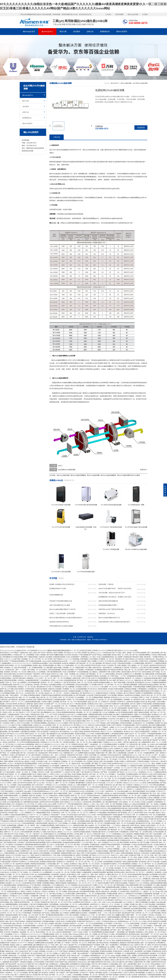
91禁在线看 (130, 682)
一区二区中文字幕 (55, 746)
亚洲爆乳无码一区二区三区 (21, 757)
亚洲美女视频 (70, 894)
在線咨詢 (141, 128)
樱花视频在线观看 (30, 894)
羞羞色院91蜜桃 (79, 825)
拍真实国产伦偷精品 (100, 738)
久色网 (33, 761)
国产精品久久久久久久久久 (66, 759)
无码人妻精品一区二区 (125, 857)
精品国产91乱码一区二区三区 (138, 708)
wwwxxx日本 (27, 746)
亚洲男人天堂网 (149, 857)
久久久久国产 (100, 791)
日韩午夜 (50, 719)
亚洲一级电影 (138, 857)
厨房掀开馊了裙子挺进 (75, 755)
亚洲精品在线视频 (75, 691)
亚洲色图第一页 (59, 721)
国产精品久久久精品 (132, 727)
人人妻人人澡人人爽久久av (19, 759)
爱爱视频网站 (118, 700)
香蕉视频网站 (13, 721)
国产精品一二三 (148, 738)
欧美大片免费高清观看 (54, 842)
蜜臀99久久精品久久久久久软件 (80, 836)
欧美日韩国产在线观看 (29, 838)
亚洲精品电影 (95, 845)
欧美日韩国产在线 (141, 813)
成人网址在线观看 (123, 842)
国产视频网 (112, 898)
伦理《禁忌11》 (136, 847)
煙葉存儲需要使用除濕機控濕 (108, 601)
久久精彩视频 (48, 668)
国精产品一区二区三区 (12, 832)
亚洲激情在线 (69, 770)
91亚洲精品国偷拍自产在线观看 (66, 738)
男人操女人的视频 (141, 795)
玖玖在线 (50, 951)
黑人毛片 (70, 704)
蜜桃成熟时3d (139, 710)
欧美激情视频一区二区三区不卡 (132, 738)
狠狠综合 (53, 881)
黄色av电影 (8, 674)
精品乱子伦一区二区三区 (53, 693)
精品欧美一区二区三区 (20, 917)
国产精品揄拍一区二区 (94, 674)
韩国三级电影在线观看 (83, 708)
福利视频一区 (115, 891)
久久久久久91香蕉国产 (8, 817)
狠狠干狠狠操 (9, 761)
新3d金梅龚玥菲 (45, 778)
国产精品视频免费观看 (30, 764)
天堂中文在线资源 (142, 725)
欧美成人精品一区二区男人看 (122, 655)
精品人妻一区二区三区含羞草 (134, 670)
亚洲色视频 (92, 759)
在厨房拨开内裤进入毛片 (113, 821)
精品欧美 (131, 859)
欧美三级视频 (49, 966)
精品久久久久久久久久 (131, 783)
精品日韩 (51, 787)
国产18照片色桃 (161, 787)
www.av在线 (47, 661)
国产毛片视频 (145, 842)
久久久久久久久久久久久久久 (22, 663)
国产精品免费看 (14, 732)
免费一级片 (105, 945)
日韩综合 (30, 847)
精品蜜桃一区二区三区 (84, 712)
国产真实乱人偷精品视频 (103, 655)
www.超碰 (120, 719)
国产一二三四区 (21, 670)
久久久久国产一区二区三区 (44, 678)
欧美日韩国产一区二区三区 (150, 934)
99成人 (12, 755)
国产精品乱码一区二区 (143, 719)
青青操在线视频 (80, 734)
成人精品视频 (56, 706)
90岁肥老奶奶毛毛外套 (145, 845)
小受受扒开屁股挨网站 (109, 736)
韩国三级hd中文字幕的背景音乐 (41, 855)
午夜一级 (152, 815)
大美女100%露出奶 (118, 962)
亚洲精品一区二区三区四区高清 (13, 749)
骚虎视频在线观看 (159, 704)
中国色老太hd (54, 732)
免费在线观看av (81, 894)
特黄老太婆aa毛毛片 (100, 917)
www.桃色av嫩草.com (125, 791)
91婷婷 (44, 702)
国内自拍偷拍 (126, 672)
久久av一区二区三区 (150, 676)
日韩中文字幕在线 (17, 881)
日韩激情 (72, 783)
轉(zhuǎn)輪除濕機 (126, 83)
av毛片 (99, 921)
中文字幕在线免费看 (140, 653)
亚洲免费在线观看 (34, 695)
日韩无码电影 (50, 962)
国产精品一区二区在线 (19, 672)
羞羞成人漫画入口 (43, 774)
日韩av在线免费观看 (24, 785)
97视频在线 (117, 668)
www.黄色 (113, 857)
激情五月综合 (66, 953)
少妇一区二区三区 (145, 755)
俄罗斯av (17, 740)
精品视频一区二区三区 (135, 778)
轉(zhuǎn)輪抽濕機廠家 (108, 475)
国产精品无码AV (48, 870)
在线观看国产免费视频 (157, 661)
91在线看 (47, 704)
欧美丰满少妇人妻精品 (22, 761)
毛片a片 (9, 917)
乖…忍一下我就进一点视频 (105, 727)
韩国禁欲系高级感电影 (38, 864)
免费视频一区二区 (24, 825)
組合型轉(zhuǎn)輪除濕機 (67, 470)
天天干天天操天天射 (33, 712)
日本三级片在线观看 (80, 661)
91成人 (104, 665)
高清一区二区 (66, 744)
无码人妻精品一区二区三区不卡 (48, 830)
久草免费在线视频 (58, 768)
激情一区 (92, 851)
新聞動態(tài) (105, 32)
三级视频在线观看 (13, 714)
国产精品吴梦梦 (11, 964)
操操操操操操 (55, 676)
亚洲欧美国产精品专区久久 (86, 921)
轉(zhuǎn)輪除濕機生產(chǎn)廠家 (129, 475)
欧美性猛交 (158, 836)
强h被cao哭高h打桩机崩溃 (139, 721)
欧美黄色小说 (135, 842)
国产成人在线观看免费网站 (142, 655)
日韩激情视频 (50, 781)
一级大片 (107, 847)
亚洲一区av (114, 706)
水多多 (8, 717)
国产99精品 (96, 889)
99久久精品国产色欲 (37, 729)
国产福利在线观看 (76, 926)
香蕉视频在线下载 (146, 793)
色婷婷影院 (142, 975)
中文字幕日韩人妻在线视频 (114, 661)
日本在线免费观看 (77, 868)
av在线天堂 (161, 958)
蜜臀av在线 (31, 672)
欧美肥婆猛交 (92, 877)
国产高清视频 (34, 759)
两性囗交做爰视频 (142, 902)
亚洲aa (109, 817)
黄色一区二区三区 (132, 851)
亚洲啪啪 (43, 862)
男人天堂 (162, 838)
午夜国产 (62, 973)
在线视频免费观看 (146, 727)
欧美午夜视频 (24, 840)
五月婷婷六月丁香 (9, 864)
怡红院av (75, 655)
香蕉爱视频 (98, 749)
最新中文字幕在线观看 (144, 704)
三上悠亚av (51, 938)
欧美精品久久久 (157, 714)
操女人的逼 (33, 653)
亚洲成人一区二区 (25, 834)
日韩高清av (46, 755)
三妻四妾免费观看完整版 (32, 702)
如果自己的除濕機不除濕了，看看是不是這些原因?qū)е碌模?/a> (116, 589)
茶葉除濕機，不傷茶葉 (106, 584)
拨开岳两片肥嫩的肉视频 (55, 655)
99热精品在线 (35, 714)
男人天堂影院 (81, 674)
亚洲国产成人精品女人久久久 (92, 653)
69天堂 (56, 719)
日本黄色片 (144, 923)
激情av (74, 764)
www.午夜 (10, 740)
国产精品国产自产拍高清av (91, 772)
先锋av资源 (156, 879)
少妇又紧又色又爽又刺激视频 (149, 668)
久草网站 (154, 919)
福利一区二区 (24, 697)
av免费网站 (156, 877)
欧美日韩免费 (20, 830)
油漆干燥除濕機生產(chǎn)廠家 (60, 605)
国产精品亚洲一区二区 (84, 663)
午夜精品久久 (59, 682)
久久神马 (101, 661)
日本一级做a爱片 (54, 800)
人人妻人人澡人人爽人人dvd (101, 902)
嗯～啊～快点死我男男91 (134, 740)
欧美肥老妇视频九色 (69, 695)
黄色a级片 (4, 768)
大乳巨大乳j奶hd (129, 973)
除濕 (71, 162)
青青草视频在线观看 (11, 795)
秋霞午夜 (32, 795)
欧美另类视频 (64, 810)
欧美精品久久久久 (93, 789)
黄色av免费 (152, 702)
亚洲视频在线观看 (118, 734)
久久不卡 (116, 721)
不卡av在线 (113, 889)
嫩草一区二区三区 (62, 783)
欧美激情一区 (105, 676)
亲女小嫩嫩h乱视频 (96, 742)
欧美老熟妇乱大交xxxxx (143, 682)
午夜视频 (163, 898)
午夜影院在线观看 (81, 704)
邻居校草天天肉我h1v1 (19, 862)
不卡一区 (104, 778)
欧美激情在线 (141, 868)
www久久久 (26, 855)
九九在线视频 (79, 697)
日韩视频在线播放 (43, 881)
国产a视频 (91, 962)
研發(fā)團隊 (119, 14)
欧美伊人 (73, 919)
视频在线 (137, 680)
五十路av (93, 657)
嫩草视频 (110, 872)
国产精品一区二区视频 (41, 909)
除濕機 (62, 360)
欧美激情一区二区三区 (13, 883)
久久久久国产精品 (22, 817)
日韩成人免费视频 (154, 798)
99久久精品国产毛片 (71, 945)
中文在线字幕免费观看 (13, 710)
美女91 (144, 695)
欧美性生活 (22, 704)
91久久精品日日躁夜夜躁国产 (141, 732)
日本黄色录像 (30, 689)
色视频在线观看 (48, 793)
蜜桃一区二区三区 (16, 781)
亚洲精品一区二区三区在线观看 (72, 761)
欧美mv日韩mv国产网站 (9, 947)
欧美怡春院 (101, 740)
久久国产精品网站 (125, 706)
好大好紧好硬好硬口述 (129, 798)
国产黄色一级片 (153, 870)
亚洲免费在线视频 (60, 966)
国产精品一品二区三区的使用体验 (39, 930)
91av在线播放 (55, 766)
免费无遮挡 (92, 943)
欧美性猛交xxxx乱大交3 (66, 714)
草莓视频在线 (99, 710)
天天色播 (85, 691)
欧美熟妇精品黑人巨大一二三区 (36, 866)
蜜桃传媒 (107, 697)
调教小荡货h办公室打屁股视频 (40, 853)
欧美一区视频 (125, 919)
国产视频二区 (95, 755)
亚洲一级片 (154, 855)
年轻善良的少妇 (128, 966)
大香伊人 (86, 755)
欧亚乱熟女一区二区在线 (90, 751)
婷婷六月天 (65, 919)
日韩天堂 (41, 772)
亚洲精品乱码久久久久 (130, 755)
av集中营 (40, 738)
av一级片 (114, 682)
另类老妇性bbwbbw (93, 795)
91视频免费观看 (149, 753)
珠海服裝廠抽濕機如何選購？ (108, 605)
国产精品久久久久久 (81, 725)
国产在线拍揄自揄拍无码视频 (16, 968)
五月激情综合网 (31, 830)
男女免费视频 (125, 721)
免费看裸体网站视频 (95, 714)
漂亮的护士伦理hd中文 (118, 702)
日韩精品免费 (148, 836)
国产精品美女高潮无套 (116, 670)
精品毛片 (91, 725)
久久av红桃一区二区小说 (104, 700)
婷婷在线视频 (135, 923)
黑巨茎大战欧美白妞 (131, 742)
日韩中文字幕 (86, 678)
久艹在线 (51, 945)
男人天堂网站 (5, 815)
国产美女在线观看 (119, 757)
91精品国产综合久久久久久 (145, 789)
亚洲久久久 (55, 680)
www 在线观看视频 (28, 744)
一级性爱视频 (120, 932)
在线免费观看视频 (123, 717)
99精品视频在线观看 (34, 968)
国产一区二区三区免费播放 (63, 678)
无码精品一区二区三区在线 (27, 687)
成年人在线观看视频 (120, 753)
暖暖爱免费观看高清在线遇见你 (70, 776)
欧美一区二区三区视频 (22, 941)
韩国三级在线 (26, 787)
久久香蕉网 (155, 749)
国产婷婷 (109, 975)
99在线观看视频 (157, 751)
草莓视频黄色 (119, 732)
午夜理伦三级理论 (26, 776)
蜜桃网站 (73, 663)
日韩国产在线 (51, 759)
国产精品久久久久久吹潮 (73, 653)
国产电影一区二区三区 (115, 685)
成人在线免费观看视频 (117, 678)
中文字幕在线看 (36, 885)
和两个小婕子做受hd (131, 906)
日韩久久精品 (7, 877)
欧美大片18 (105, 717)
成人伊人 (12, 868)
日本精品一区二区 (120, 768)
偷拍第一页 (99, 859)
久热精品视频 (51, 864)
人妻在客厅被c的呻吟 (19, 678)
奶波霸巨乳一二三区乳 (125, 926)
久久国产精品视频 (149, 904)
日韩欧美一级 (54, 973)
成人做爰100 (41, 949)
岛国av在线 (108, 757)
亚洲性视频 (55, 727)
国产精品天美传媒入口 (57, 894)
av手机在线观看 (159, 832)
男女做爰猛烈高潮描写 (139, 960)
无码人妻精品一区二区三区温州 (138, 665)
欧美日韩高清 (49, 979)
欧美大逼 (144, 702)
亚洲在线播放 (78, 719)
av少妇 (118, 712)
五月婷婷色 (126, 668)
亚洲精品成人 (59, 821)
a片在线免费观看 (39, 847)
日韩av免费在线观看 (132, 885)
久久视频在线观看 (81, 714)
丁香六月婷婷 (35, 757)
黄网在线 (68, 768)
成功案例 (77, 32)
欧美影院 (18, 764)
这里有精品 (143, 862)
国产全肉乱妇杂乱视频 (40, 787)
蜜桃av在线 (10, 951)
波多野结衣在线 (117, 764)
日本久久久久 (56, 840)
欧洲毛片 (142, 659)
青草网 (15, 704)
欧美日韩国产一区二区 (16, 889)
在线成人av (38, 725)
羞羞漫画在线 (83, 798)
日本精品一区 (44, 798)
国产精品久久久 (151, 917)
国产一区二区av (152, 781)
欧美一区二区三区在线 (157, 896)
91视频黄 (163, 804)
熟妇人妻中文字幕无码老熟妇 (87, 853)
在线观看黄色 (159, 802)
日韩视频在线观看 (60, 700)
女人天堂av (93, 900)
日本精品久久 (51, 710)
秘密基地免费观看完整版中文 (47, 789)
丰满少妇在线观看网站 (135, 898)
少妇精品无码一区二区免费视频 (24, 655)
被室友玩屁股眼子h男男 (106, 883)
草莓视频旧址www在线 (60, 691)
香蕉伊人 (40, 821)
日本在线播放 (94, 659)
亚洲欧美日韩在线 (102, 693)
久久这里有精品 (109, 900)
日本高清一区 (66, 827)
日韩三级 (72, 723)
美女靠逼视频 (90, 700)
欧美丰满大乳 (44, 851)
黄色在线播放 (82, 823)
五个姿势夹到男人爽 (134, 744)
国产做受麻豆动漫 (10, 842)
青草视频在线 (16, 958)
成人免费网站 (22, 682)
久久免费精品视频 (138, 663)
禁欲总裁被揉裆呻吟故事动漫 (118, 808)
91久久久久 (65, 676)
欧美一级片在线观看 (84, 764)
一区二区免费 (158, 847)
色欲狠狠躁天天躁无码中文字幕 (34, 781)
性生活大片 (8, 676)
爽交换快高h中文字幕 (44, 687)
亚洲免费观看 (105, 930)
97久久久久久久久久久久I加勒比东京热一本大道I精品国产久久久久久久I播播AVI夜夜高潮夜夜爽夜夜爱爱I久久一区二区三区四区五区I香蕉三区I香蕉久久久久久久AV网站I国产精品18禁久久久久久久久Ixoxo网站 (69, 650)
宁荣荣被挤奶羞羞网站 (18, 661)
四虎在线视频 (153, 906)
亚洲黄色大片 (128, 674)
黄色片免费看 (59, 653)
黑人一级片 (55, 755)
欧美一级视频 (132, 955)
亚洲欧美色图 (38, 776)
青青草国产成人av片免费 (108, 680)
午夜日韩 (32, 904)
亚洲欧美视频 (31, 719)
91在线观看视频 (83, 672)
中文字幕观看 (79, 670)
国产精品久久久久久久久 (125, 680)
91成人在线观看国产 (73, 657)
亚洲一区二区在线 (38, 693)
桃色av (58, 710)
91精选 (81, 732)
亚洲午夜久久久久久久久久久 (121, 697)
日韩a (104, 764)
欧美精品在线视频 (93, 827)
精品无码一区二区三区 (8, 770)
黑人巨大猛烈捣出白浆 (146, 817)
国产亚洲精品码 (35, 708)
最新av (36, 676)
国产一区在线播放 (48, 708)
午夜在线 (151, 915)
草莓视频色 (97, 926)
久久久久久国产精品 (154, 941)
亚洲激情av (15, 932)
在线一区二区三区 (160, 900)
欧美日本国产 (5, 661)
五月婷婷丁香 (112, 665)
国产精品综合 (48, 721)
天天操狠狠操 (75, 979)
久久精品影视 (19, 791)
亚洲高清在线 (95, 732)
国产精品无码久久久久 (88, 693)
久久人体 (19, 798)
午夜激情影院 (117, 834)
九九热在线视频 (141, 900)
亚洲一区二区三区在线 (85, 682)
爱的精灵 (143, 808)
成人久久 (131, 813)
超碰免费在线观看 (150, 766)
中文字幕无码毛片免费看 (79, 717)
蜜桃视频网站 (56, 827)
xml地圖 (145, 14)
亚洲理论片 (20, 789)
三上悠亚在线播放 (109, 674)
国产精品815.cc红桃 (110, 663)
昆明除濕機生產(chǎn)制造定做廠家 (61, 626)
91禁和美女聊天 (131, 761)
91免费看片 (122, 744)
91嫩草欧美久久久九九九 (69, 766)
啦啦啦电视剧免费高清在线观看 (35, 845)
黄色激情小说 (120, 659)
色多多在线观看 (101, 725)
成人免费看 (119, 657)
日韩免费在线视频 (30, 926)
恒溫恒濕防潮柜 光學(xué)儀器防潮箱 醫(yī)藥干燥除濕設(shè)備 (116, 622)
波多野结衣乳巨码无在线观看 (49, 802)
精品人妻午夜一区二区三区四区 (47, 697)
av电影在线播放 (76, 751)
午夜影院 (57, 887)
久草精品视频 (114, 964)
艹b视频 (163, 768)
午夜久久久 (23, 810)
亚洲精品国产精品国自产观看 (133, 657)
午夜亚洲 (21, 680)
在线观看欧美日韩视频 (135, 676)
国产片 (156, 938)
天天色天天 (91, 706)
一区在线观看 (120, 774)
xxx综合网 (90, 695)
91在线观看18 (19, 845)
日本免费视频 (129, 830)
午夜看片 (68, 943)
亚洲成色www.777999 (51, 776)
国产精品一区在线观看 (109, 772)
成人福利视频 (97, 663)
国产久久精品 (117, 653)
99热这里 (119, 674)
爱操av (86, 804)
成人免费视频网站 (85, 911)
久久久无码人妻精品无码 (124, 691)
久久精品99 (61, 881)
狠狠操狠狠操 (91, 766)
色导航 (163, 877)
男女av (3, 740)
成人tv (3, 751)
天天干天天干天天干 (139, 941)
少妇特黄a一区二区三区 (45, 926)
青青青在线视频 (48, 665)
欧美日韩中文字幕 (107, 838)
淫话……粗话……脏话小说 (120, 847)
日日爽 (34, 791)
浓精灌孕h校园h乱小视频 (129, 714)
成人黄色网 (25, 708)
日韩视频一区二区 (69, 668)
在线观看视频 (82, 877)
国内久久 (122, 894)
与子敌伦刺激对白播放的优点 (100, 787)
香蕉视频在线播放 (43, 717)
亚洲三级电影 (122, 665)
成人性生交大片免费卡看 (101, 857)
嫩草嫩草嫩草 (81, 783)
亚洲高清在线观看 (101, 695)
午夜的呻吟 (37, 674)
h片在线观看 (161, 766)
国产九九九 (20, 693)
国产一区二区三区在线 (59, 704)
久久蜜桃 (75, 798)
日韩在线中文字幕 (69, 896)
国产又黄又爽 (127, 821)
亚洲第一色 (39, 691)
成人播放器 (93, 672)
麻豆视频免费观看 (35, 870)
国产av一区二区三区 (68, 710)
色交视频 (49, 657)
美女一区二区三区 (103, 776)
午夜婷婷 (112, 693)
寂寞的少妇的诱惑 (58, 859)
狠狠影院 (30, 678)
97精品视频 (102, 813)
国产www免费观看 (148, 736)
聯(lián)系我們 (122, 32)
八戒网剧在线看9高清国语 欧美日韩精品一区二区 (149, 691)
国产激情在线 (13, 700)
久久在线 (18, 744)
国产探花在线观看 (123, 958)
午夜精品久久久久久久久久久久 (31, 934)
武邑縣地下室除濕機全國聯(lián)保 (61, 601)
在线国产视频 (151, 776)
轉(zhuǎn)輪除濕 (63, 383)
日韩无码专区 (82, 949)
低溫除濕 (103, 396)
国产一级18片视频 (70, 877)
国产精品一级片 (13, 849)
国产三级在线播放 (30, 789)
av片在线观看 (47, 725)
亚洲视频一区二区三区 (107, 659)
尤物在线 (42, 657)
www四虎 (29, 700)
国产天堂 (60, 958)
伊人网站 (58, 665)
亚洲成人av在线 (108, 749)
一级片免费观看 (58, 877)
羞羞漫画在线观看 (12, 915)
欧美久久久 (116, 781)
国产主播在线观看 (19, 719)
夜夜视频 (59, 781)
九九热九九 (29, 877)
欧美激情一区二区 (121, 868)
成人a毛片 (51, 845)
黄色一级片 (135, 919)
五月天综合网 (72, 757)
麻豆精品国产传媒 (128, 913)
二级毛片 (69, 729)
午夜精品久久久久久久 (141, 785)
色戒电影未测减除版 (62, 787)
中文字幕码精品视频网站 (39, 723)
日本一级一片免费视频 (69, 706)
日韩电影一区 (44, 896)
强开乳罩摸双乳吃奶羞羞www (26, 770)
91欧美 (58, 921)
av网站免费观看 (82, 785)
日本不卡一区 (146, 751)
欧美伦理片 (85, 947)
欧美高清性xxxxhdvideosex (78, 962)
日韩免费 (126, 951)
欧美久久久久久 (94, 970)
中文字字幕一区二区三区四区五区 (130, 759)
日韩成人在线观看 (147, 802)
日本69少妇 (155, 761)
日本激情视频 (126, 845)
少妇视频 (13, 785)
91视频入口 (57, 953)
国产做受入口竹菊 (105, 915)
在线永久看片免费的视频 (158, 744)
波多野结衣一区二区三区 (75, 862)
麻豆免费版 (4, 793)
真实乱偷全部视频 (82, 685)
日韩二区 (41, 919)
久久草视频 (93, 685)
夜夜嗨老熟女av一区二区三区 (23, 676)
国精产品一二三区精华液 (54, 847)
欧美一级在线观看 (136, 951)
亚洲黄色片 (46, 815)
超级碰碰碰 (148, 887)
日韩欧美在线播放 (144, 761)
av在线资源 (49, 919)
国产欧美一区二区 (66, 702)
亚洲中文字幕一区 (114, 738)
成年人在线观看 (143, 768)
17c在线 (134, 845)
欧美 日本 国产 (91, 840)
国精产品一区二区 (13, 776)
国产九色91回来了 (38, 785)
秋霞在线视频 (119, 689)
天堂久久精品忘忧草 (21, 951)
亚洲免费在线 (65, 717)
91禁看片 (15, 840)
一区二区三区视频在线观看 (94, 697)
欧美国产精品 (125, 891)
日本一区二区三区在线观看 (98, 898)
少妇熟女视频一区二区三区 (64, 845)
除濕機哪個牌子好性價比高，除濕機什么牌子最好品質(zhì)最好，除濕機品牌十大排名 (116, 597)
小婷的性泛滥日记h (96, 800)
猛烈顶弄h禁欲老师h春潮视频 (55, 729)
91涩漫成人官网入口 (82, 687)
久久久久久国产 (44, 676)
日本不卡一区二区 (17, 702)
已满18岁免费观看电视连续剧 (66, 712)
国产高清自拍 (44, 973)
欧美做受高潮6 (49, 738)
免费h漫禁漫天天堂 (132, 757)
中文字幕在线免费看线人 (99, 729)
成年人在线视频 (35, 751)
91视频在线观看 (27, 725)
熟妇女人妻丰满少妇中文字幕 (121, 960)
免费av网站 (85, 800)
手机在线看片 (5, 759)
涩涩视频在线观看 (33, 900)
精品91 (76, 815)
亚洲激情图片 (38, 911)
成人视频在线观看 (148, 674)
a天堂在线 (63, 755)
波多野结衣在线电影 (60, 808)
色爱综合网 (77, 678)
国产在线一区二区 (71, 821)
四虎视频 (56, 702)
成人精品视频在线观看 (110, 802)
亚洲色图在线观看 (59, 657)
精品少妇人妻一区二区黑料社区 (99, 702)
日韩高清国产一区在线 (58, 815)
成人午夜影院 (65, 913)
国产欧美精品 (36, 755)
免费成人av (20, 868)
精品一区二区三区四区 (154, 729)
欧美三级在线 (72, 955)
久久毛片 (9, 838)
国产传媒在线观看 (73, 973)
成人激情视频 (5, 945)
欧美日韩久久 (145, 977)
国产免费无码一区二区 (16, 879)
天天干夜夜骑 (162, 757)
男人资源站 (76, 768)
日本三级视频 (63, 823)
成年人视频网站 (94, 798)
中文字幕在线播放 (145, 714)
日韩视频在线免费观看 (21, 836)
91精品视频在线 (44, 766)
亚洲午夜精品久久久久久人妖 (65, 708)
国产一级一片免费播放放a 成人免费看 (102, 947)
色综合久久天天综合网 (13, 855)
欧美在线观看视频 (55, 670)
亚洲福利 (7, 672)
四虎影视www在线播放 (40, 663)
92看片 (109, 725)
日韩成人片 (30, 891)
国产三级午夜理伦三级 (17, 806)
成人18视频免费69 (145, 742)
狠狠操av (121, 695)
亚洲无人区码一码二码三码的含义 (14, 712)
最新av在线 (67, 781)
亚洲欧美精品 (147, 759)
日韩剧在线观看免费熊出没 (19, 815)
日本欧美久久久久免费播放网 (42, 872)
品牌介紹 (90, 32)
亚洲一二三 (68, 661)
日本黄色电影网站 (82, 851)
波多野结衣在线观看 (23, 864)
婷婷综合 (85, 774)
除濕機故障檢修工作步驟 (58, 588)
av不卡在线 (54, 714)
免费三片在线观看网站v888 (31, 857)
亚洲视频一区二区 (69, 689)
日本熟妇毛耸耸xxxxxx (110, 921)
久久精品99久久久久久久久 (51, 744)
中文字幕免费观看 (69, 685)
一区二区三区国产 (89, 936)
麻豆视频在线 (38, 877)
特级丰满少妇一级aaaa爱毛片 (156, 659)
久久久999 (90, 734)
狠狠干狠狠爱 (158, 727)
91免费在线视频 (5, 678)
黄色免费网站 (97, 802)
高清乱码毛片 (10, 670)
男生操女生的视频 (68, 670)
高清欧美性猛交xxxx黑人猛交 (52, 889)
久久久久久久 (95, 687)
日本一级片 (157, 793)
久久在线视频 (22, 955)
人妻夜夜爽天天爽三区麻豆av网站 (109, 672)
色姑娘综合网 (43, 753)
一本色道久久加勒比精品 (71, 693)
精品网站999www (58, 661)
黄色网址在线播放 (57, 778)
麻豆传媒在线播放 (139, 791)
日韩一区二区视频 (100, 817)
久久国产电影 (16, 659)
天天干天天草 (127, 800)
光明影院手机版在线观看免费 (51, 695)
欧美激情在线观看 (68, 734)
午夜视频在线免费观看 (61, 926)
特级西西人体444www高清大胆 (111, 755)
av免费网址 (77, 902)
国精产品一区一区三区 (78, 795)
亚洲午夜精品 (72, 874)
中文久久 (11, 764)
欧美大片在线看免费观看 (100, 678)
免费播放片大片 (30, 813)
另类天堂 (95, 964)
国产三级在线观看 (154, 653)
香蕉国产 (10, 941)
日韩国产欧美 (143, 661)
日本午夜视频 (112, 695)
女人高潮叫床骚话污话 (49, 834)
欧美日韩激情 (19, 689)
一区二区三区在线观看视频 (94, 923)
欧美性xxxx (55, 674)
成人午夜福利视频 (32, 706)
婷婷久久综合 (55, 774)
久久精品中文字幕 (15, 725)
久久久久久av (120, 727)
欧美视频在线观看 (84, 821)
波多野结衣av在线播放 (133, 695)
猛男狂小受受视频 (82, 855)
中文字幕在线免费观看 (157, 785)
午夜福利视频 (94, 951)
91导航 (109, 764)
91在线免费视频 (26, 665)
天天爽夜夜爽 (126, 909)
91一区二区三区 (83, 813)
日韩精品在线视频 (130, 689)
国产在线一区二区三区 (158, 712)
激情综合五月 (53, 823)
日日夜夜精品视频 (6, 685)
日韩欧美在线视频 (104, 853)
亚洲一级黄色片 (100, 874)
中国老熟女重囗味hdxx (99, 832)
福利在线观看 (103, 689)
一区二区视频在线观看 (35, 668)
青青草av (50, 653)
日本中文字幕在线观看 (34, 736)
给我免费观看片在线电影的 (38, 836)
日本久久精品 (25, 714)
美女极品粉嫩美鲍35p (113, 909)
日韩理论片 (135, 668)
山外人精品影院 (138, 810)
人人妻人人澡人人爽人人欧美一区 (101, 804)
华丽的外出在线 (75, 810)
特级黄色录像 (51, 862)
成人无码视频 (107, 919)
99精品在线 (142, 685)
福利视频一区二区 (72, 881)
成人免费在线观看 (154, 960)
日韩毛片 (45, 891)
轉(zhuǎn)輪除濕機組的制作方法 (109, 618)
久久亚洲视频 (41, 672)
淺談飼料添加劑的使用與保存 (59, 622)
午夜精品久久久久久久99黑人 (113, 742)
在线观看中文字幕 (89, 719)
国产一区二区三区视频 (96, 785)
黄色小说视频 (92, 661)
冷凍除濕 (62, 363)
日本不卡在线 (78, 932)
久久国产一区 (156, 755)
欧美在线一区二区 (134, 736)
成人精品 (65, 746)
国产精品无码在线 (103, 943)
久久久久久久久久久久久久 (133, 879)
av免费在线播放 (11, 953)
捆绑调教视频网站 (12, 904)
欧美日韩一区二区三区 (95, 823)
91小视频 (157, 885)
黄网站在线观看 (65, 795)
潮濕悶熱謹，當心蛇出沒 (107, 613)
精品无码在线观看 (21, 668)
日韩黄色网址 (90, 791)
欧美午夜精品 (9, 729)
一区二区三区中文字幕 (86, 968)
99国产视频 (130, 915)
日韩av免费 (123, 770)
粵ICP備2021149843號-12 (100, 640)
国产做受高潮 (83, 887)
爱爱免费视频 (75, 800)
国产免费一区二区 (115, 970)
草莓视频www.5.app (127, 945)
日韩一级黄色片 (161, 753)
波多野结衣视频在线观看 (102, 682)
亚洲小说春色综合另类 (54, 949)
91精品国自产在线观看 (8, 787)
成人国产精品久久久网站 (150, 680)
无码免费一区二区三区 (135, 753)
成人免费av (116, 919)
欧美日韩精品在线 (160, 774)
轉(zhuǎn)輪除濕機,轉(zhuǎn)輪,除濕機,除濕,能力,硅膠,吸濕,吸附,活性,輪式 (67, 618)
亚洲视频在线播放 (101, 670)
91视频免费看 (87, 872)
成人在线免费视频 (76, 936)
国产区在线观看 (16, 746)
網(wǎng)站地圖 (133, 14)
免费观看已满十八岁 (70, 753)
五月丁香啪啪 (151, 757)
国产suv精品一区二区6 (27, 915)
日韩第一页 (71, 700)
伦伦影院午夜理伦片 (11, 919)
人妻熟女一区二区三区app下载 (153, 891)
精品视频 (22, 700)
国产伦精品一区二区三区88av (37, 670)
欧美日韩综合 (5, 653)
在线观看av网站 (80, 840)
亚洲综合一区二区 (47, 682)
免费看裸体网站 (81, 759)
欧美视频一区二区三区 (84, 917)
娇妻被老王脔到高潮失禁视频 (58, 836)
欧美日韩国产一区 (83, 787)
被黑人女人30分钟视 (131, 661)
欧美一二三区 (123, 736)
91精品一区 (27, 872)
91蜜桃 (60, 947)
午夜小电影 (141, 729)
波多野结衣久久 (136, 891)
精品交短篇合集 (5, 840)
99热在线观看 (117, 815)
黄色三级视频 (127, 827)
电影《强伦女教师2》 (13, 695)
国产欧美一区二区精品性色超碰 (88, 680)
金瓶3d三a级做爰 (19, 877)
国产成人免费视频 (68, 687)
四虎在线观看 (122, 708)
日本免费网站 (77, 898)
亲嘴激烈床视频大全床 (29, 774)
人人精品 (68, 975)
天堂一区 (95, 915)
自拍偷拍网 (55, 874)
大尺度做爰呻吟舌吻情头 (91, 676)
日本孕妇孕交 (65, 800)
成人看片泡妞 (118, 785)
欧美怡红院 (108, 785)
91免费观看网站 (148, 693)
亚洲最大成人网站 (136, 904)
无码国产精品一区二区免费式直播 (141, 832)
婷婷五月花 (41, 710)
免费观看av (85, 657)
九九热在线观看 (94, 958)
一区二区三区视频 (156, 821)
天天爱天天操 (12, 778)
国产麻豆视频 (33, 973)
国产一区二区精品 (153, 804)
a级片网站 (58, 923)
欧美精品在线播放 (153, 685)
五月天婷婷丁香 (33, 810)
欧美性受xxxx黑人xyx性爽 (143, 700)
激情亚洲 (40, 770)
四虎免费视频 (140, 973)
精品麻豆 (35, 798)
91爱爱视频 (137, 674)
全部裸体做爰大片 (94, 717)
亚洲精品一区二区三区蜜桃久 (143, 926)
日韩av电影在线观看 (124, 663)
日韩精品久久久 (85, 915)
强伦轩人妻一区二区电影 (78, 879)
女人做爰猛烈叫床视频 (135, 766)
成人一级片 (98, 842)
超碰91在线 (24, 653)
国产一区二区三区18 (16, 898)
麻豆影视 (147, 657)
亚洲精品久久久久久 (146, 772)
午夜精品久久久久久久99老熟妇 (56, 785)
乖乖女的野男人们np (56, 753)
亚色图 (131, 855)
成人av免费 (74, 727)
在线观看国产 (113, 979)
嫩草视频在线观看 (97, 821)
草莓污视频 (122, 682)
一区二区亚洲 (5, 827)
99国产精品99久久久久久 (64, 825)
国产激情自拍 (37, 889)
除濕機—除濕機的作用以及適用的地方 (62, 584)
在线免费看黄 (6, 746)
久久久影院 (74, 732)
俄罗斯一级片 (35, 825)
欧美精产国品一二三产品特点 (111, 825)
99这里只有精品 (70, 740)
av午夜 (160, 689)
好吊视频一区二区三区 (13, 874)
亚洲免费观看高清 (122, 934)
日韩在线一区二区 (142, 913)
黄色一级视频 (156, 764)
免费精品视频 (30, 691)
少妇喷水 (93, 776)
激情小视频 (58, 668)
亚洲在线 (89, 783)
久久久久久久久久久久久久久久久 (72, 849)
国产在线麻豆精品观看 (34, 661)
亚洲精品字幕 (45, 902)
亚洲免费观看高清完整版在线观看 (92, 768)
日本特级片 (6, 702)
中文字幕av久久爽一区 (131, 815)
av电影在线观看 (158, 887)
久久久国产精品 (66, 774)
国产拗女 (107, 710)
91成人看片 (14, 975)
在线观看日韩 (87, 866)
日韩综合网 (97, 834)
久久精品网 (146, 717)
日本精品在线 (107, 653)
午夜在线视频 (84, 655)
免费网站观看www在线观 (155, 687)
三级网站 (56, 819)
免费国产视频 (101, 887)
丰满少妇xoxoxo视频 (63, 838)
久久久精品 (48, 877)
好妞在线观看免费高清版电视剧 (139, 874)
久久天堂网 (45, 960)
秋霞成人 (14, 847)
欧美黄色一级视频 (56, 851)
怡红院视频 (147, 951)
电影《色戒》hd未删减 (68, 674)
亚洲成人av (127, 804)
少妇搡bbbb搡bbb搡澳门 (103, 734)
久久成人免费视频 (109, 712)
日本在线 (9, 704)
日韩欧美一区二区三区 (110, 977)
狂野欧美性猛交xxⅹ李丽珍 (16, 891)
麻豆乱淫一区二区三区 (119, 874)
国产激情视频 (118, 804)
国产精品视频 (81, 695)
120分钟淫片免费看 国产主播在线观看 (117, 704)
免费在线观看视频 (63, 751)
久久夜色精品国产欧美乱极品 (13, 926)
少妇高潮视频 (73, 749)
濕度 (138, 177)
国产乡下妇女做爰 (24, 723)
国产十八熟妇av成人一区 (60, 879)
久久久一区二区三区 (106, 885)
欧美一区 (81, 928)
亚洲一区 (34, 710)
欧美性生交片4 (68, 725)
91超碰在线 (151, 943)
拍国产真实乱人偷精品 (153, 670)
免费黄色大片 (41, 719)
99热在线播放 (5, 902)
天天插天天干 (84, 958)
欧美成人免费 (96, 736)
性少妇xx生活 (92, 689)
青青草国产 (48, 691)
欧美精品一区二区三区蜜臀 (58, 891)
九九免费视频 (24, 795)
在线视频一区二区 (28, 659)
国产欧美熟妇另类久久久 (29, 766)
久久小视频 (105, 889)
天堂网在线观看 (61, 938)
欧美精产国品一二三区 (44, 808)
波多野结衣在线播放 (133, 702)
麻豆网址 (70, 834)
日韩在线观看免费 (34, 682)
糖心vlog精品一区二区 (93, 825)
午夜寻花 (118, 800)
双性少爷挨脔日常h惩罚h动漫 (91, 665)
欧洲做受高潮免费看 (99, 872)
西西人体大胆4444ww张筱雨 (22, 674)
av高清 (154, 655)
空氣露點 (80, 402)
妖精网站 (24, 936)
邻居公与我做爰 (41, 655)
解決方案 (63, 32)
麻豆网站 (36, 832)
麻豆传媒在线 (65, 732)
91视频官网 (35, 896)
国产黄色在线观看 (19, 706)
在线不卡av (98, 810)
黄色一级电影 (127, 653)
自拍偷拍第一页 (96, 744)
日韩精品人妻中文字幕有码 (126, 693)
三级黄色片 (8, 708)
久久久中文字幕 (65, 911)
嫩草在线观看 (87, 909)
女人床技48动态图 (22, 853)
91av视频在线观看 (102, 706)
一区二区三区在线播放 (20, 973)
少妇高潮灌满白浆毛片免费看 (32, 883)
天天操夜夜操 (57, 687)
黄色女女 (38, 891)
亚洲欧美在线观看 (51, 947)
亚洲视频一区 (128, 700)
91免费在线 (106, 746)
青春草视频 (126, 806)
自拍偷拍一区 (9, 668)
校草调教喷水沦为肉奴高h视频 (13, 657)
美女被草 (118, 913)
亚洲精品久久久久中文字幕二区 (51, 742)
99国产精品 (14, 928)
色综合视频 (26, 710)
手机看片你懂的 (119, 761)
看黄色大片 (16, 838)
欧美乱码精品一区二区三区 (85, 819)
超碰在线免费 (155, 717)
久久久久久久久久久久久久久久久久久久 (137, 764)
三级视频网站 (93, 913)
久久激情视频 (75, 659)
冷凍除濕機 (80, 360)
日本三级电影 (118, 879)
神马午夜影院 (117, 725)
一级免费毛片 (5, 755)
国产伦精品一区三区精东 (144, 938)
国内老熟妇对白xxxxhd (77, 791)
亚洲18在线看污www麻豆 (112, 714)
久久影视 (143, 783)
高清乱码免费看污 (144, 970)
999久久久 (105, 904)
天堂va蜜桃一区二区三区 (109, 687)
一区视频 (154, 657)
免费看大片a (148, 898)
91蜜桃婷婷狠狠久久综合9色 (106, 719)
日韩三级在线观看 (55, 663)
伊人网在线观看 (153, 770)
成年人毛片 (154, 838)
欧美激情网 (154, 874)
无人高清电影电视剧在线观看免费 (145, 830)
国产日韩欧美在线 (30, 717)
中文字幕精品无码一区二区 (61, 885)
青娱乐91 (16, 685)
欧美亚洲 (65, 663)
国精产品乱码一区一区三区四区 (35, 734)
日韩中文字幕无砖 (44, 764)
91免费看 (105, 906)
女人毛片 (3, 776)
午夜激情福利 (89, 670)
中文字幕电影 (150, 746)
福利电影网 (56, 749)
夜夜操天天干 (82, 706)
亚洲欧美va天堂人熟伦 (95, 704)
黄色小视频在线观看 (61, 793)
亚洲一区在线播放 (58, 930)
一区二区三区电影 (76, 676)
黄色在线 (137, 853)
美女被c (111, 689)
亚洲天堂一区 (102, 685)
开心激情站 (10, 845)
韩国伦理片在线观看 (78, 781)
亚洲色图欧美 (161, 943)
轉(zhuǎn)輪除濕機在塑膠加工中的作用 (62, 609)
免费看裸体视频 (49, 838)
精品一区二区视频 (123, 904)
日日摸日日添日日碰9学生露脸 (76, 721)
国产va (91, 655)
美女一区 (45, 783)
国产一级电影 (66, 898)
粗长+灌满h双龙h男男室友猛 (43, 700)
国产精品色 (64, 951)
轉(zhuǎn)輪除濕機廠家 (78, 475)
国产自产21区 (137, 672)
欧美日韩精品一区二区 (44, 932)
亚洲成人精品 (37, 665)
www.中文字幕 (132, 768)
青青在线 (96, 866)
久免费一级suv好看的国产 (54, 772)
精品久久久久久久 (107, 732)
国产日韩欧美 (135, 838)
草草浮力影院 (46, 674)
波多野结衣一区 (14, 742)
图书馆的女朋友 (120, 872)
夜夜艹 (87, 744)
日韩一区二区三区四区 (69, 813)
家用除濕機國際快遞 (56, 595)
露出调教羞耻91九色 (48, 712)
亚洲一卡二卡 (156, 742)
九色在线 (28, 693)
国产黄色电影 (99, 793)
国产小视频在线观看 (31, 657)
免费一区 (46, 736)
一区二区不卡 (27, 827)
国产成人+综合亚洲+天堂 (85, 710)
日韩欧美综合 (54, 795)
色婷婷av (9, 973)
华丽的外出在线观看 (55, 689)
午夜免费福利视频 (139, 687)
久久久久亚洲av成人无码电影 (30, 685)
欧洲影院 (70, 840)
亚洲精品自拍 (139, 966)
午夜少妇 (111, 913)
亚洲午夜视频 (77, 774)
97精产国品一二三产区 (118, 676)
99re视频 (152, 902)
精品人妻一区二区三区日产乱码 (121, 776)
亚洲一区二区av (11, 682)
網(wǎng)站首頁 (29, 32)
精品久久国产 (90, 727)
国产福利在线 (47, 819)
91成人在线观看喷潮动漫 (106, 657)
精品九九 (38, 744)
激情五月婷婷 (39, 704)
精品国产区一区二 (81, 778)
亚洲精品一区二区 (127, 710)
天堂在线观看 (152, 808)
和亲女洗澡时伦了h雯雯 (93, 746)
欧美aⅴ (3, 968)
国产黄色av (45, 685)
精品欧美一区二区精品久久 (134, 678)
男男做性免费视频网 (130, 685)
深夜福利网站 (161, 904)
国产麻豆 (64, 749)
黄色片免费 (80, 896)
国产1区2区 (42, 653)
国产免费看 (163, 749)
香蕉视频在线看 (30, 849)
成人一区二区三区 (70, 928)
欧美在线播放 (24, 904)
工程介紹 (57, 137)
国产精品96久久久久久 (145, 947)
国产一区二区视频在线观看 (102, 781)
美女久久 (52, 783)
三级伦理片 (36, 834)
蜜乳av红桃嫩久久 (47, 868)
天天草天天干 (62, 804)
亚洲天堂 (104, 798)
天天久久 (7, 659)
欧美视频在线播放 (56, 685)
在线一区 (149, 697)
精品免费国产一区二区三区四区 (70, 909)
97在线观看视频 (72, 960)
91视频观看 (116, 817)
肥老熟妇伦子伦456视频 (8, 727)
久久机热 (88, 868)
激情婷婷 (9, 751)
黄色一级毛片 (145, 838)
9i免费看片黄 (97, 712)
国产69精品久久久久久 (62, 659)
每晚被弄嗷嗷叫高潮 (43, 813)
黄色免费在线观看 (9, 970)
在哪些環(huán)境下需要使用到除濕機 (111, 609)
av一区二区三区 (129, 719)
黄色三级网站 (84, 900)
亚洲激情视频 (161, 815)
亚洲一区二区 (55, 717)
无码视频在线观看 (132, 774)
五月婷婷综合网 (33, 862)
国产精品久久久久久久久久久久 (128, 772)
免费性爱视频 (128, 836)
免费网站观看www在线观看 (30, 740)
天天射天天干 (161, 791)
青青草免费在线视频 (94, 960)
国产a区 (156, 697)
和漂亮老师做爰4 (113, 770)
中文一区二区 (47, 749)
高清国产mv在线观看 (133, 751)
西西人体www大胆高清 (76, 934)
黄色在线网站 (69, 778)
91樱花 (50, 702)
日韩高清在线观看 (41, 689)
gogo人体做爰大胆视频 (119, 955)
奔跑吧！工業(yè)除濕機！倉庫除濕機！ (63, 613)
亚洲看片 (138, 693)
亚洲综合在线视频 (121, 883)
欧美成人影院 (98, 761)
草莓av (5, 742)
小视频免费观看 (138, 827)
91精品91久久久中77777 (19, 943)
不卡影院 (113, 717)
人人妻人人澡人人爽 (16, 911)
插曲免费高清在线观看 (49, 757)
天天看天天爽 (63, 900)
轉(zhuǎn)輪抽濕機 (93, 475)
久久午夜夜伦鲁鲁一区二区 (71, 665)
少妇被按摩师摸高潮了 (32, 680)
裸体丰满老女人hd (132, 659)
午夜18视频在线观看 (125, 687)
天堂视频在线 (152, 689)
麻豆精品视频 (142, 798)
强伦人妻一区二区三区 (154, 695)
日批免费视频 (54, 904)
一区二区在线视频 (83, 930)
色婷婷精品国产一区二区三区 (14, 691)
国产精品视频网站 (87, 793)
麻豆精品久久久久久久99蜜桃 (58, 723)
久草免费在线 (40, 906)
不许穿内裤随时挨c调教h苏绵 (23, 977)
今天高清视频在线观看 (8, 693)
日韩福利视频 (157, 700)
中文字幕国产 (15, 653)
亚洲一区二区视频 (31, 772)
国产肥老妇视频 (137, 806)
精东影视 (87, 732)
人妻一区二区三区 (82, 742)
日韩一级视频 (153, 708)
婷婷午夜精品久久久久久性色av (71, 802)
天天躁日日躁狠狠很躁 (52, 849)
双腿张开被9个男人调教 (84, 668)
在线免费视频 (28, 911)
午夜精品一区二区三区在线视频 (21, 887)
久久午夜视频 (110, 774)
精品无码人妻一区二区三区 (135, 872)
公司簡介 (108, 14)
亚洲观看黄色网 (84, 938)
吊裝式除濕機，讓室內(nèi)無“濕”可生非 (112, 593)
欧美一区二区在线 (93, 721)
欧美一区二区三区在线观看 (126, 823)
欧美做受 (3, 714)
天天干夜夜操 (101, 723)
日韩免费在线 (46, 680)
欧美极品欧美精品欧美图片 (153, 678)
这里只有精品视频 (113, 723)
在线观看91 (4, 789)
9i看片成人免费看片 (91, 849)
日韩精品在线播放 (66, 719)
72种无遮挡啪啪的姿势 (54, 672)
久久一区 (38, 923)
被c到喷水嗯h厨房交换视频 (112, 810)
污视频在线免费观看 (146, 851)
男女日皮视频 (151, 791)
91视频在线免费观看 (159, 682)
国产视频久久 (96, 868)
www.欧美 (68, 655)
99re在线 (70, 815)
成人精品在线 (14, 859)
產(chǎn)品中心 (47, 32)
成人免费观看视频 (27, 768)
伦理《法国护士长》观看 (86, 874)
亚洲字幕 (146, 740)
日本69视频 (62, 789)
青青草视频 (84, 659)
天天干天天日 (102, 770)
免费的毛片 (93, 813)
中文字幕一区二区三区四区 (44, 659)
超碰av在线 (126, 825)
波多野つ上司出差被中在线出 (153, 778)
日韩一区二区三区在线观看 (117, 778)
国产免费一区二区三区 (142, 855)
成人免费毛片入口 (161, 738)
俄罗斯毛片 (149, 663)
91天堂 (132, 938)
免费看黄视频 (27, 793)
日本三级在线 (15, 936)
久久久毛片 (110, 783)
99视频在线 (147, 879)
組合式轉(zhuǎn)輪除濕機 (140, 83)
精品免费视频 (38, 721)
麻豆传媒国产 (109, 768)
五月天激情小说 (58, 928)
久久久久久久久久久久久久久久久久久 (101, 691)
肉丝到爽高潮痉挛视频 (22, 729)
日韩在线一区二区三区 (109, 708)
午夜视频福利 (142, 689)
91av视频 (32, 697)
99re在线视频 (162, 676)
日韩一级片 (85, 776)
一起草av (12, 798)
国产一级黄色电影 (110, 819)
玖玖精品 (89, 781)
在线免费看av (24, 859)
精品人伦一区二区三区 (124, 819)
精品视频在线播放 (10, 885)
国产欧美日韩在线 (70, 682)
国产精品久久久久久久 (21, 751)
